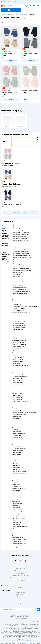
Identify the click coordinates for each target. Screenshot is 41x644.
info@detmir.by (28, 634)
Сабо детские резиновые (19, 489)
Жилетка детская (17, 440)
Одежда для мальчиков (18, 342)
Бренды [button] (4, 256)
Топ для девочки (17, 516)
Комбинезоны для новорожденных (22, 291)
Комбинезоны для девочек (19, 374)
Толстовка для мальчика (19, 325)
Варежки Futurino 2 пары (12, 205)
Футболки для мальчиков (19, 321)
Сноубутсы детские (18, 461)
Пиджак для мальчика (18, 450)
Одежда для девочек (18, 359)
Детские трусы (16, 514)
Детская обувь (16, 459)
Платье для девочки (18, 349)
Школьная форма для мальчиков (21, 232)
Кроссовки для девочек (19, 410)
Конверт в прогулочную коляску (21, 296)
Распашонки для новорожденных (21, 289)
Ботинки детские (17, 486)
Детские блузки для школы (19, 236)
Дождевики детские (18, 444)
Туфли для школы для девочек (20, 251)
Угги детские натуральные (19, 474)
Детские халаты (17, 508)
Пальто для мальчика (18, 332)
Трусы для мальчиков (18, 510)
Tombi (14, 482)
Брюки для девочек (17, 387)
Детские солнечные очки (19, 539)
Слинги (14, 423)
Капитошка (15, 495)
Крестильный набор (18, 298)
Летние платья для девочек (19, 389)
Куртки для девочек (18, 400)
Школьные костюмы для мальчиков (22, 258)
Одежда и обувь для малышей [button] (5, 232)
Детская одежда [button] (5, 251)
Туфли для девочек (17, 408)
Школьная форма (17, 226)
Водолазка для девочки (18, 404)
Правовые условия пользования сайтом (21, 617)
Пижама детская (17, 505)
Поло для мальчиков (18, 330)
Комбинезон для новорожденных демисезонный (25, 306)
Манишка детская (17, 541)
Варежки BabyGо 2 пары (11, 163)
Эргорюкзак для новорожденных (21, 294)
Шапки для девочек (17, 529)
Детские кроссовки (18, 467)
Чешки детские (16, 465)
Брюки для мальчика (18, 317)
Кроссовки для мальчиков (19, 406)
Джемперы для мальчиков (19, 340)
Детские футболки (17, 431)
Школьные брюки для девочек (20, 249)
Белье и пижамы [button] (4, 259)
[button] (11, 10)
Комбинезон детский (18, 425)
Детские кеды (16, 491)
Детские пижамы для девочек (20, 366)
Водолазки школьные (18, 275)
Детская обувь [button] (6, 254)
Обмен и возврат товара (20, 571)
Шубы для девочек (17, 364)
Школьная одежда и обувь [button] (5, 227)
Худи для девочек (17, 395)
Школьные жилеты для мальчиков (21, 255)
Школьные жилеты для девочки (21, 268)
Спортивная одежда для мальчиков (21, 313)
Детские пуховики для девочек (20, 372)
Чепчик (14, 520)
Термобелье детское (18, 446)
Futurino (15, 493)
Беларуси (24, 618)
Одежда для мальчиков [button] (5, 236)
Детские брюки (17, 452)
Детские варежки (17, 522)
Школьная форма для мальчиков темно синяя (24, 264)
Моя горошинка (17, 304)
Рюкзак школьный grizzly (19, 230)
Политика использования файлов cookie (20, 578)
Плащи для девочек (17, 436)
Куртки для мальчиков (18, 311)
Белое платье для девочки (19, 385)
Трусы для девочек (17, 503)
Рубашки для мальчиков (19, 328)
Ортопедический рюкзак (19, 518)
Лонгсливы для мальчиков (19, 344)
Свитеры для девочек (18, 368)
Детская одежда (17, 279)
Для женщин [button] (6, 249)
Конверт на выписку (18, 281)
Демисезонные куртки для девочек (22, 370)
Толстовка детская (17, 438)
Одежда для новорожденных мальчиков (23, 302)
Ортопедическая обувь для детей (21, 463)
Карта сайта (20, 583)
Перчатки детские (17, 531)
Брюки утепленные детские (20, 457)
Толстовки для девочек (18, 353)
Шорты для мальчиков (18, 338)
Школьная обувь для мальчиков (21, 253)
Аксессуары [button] (6, 262)
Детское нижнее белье (18, 512)
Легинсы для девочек (18, 361)
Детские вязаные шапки (19, 537)
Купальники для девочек (19, 497)
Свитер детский (17, 455)
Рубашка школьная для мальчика (21, 243)
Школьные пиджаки (18, 277)
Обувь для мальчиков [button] (5, 243)
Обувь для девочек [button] (5, 246)
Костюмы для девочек (18, 393)
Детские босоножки (18, 480)
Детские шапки (16, 525)
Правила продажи (21, 573)
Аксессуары (24, 14)
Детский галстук (17, 535)
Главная (3, 14)
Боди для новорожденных (19, 287)
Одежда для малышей (18, 285)
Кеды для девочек (17, 416)
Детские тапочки (17, 469)
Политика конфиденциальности (21, 576)
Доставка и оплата (21, 568)
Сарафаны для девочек (18, 245)
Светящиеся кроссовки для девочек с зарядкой (25, 412)
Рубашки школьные (17, 272)
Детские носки (16, 501)
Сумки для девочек (17, 546)
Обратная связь (21, 580)
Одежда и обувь (12, 14)
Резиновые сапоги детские (19, 472)
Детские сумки (16, 533)
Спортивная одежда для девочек (21, 376)
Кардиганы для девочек (18, 355)
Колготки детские (17, 499)
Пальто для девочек (18, 378)
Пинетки (15, 283)
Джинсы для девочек (18, 383)
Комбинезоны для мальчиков (20, 319)
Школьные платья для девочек (20, 241)
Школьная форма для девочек (20, 228)
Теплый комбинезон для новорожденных (23, 300)
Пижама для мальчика (18, 334)
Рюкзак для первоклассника (20, 527)
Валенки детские (17, 476)
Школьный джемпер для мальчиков (22, 270)
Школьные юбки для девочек (20, 239)
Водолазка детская (17, 442)
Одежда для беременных (19, 421)
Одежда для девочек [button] (5, 239)
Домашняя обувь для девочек (20, 414)
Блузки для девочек (18, 397)
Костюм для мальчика (18, 323)
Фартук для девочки (18, 247)
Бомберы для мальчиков (19, 336)
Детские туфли (16, 419)
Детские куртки (17, 427)
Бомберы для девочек (18, 391)
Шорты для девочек (18, 380)
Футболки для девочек (18, 357)
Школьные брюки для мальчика (21, 234)
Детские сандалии (17, 478)
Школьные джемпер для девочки (21, 262)
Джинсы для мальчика (18, 347)
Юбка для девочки (17, 351)
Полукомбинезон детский (19, 433)
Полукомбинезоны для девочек (21, 402)
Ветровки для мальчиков (19, 315)
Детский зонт (16, 548)
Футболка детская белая (19, 448)
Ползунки (15, 429)
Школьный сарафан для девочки (21, 266)
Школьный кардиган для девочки (21, 260)
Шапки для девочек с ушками (20, 544)
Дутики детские (17, 484)
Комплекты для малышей (19, 308)
